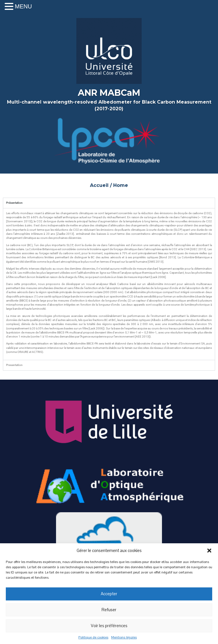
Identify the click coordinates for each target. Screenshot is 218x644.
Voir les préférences (109, 626)
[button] (209, 551)
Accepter (109, 594)
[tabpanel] (109, 284)
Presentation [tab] (14, 365)
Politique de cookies (93, 637)
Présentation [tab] (14, 203)
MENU (23, 6)
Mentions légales (124, 637)
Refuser (109, 610)
